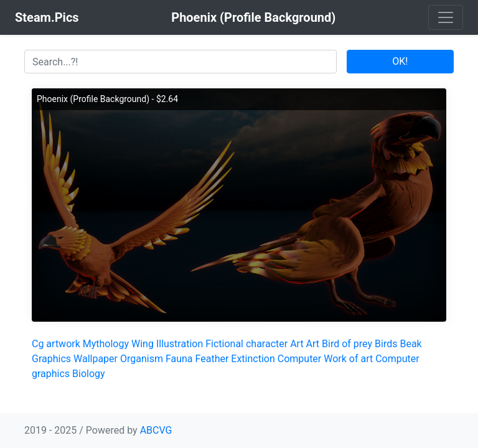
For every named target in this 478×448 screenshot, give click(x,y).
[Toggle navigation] (446, 17)
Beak (410, 344)
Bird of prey (347, 344)
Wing (143, 344)
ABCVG (156, 430)
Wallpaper (96, 359)
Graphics (51, 359)
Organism (142, 359)
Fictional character (246, 344)
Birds (386, 344)
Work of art (348, 359)
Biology (89, 374)
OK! (400, 61)
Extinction (253, 359)
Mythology (106, 344)
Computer (300, 359)
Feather (212, 359)
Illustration (180, 344)
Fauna (179, 359)
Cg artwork (56, 344)
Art (297, 344)
